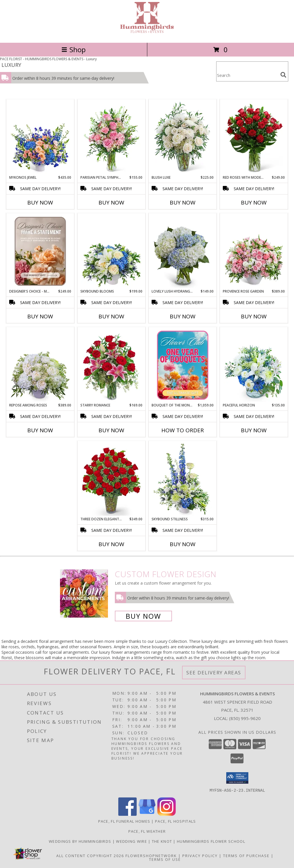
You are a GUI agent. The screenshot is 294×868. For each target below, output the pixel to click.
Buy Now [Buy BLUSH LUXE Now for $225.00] (183, 203)
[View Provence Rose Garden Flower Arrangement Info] (254, 251)
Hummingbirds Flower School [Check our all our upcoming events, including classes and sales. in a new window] (211, 841)
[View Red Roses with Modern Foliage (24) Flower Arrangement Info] (254, 137)
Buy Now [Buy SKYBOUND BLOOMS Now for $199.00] (111, 316)
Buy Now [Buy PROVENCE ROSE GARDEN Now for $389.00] (254, 316)
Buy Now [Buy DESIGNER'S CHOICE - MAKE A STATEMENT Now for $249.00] (40, 316)
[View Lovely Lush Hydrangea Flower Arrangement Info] (183, 251)
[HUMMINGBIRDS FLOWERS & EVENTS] (147, 34)
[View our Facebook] (127, 814)
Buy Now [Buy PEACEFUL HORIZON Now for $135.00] (254, 430)
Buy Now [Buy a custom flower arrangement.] (143, 616)
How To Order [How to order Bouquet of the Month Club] (183, 430)
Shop (73, 49)
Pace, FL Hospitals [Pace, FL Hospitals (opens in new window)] (175, 821)
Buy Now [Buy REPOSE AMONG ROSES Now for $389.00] (40, 430)
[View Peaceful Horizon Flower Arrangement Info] (254, 365)
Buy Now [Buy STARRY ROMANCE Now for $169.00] (111, 430)
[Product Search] (247, 75)
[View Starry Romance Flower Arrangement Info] (112, 365)
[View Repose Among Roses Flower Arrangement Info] (40, 365)
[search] (283, 75)
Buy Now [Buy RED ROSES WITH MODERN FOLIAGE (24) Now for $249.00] (254, 203)
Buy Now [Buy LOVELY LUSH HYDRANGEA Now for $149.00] (183, 316)
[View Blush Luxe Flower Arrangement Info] (183, 137)
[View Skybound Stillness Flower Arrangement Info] (183, 479)
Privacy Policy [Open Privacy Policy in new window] (200, 855)
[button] (237, 778)
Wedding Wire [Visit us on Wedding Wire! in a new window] (132, 841)
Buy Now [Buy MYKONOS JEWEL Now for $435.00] (40, 203)
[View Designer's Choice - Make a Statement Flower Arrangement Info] (40, 251)
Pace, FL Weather (147, 831)
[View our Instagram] (167, 814)
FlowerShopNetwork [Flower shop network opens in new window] (151, 855)
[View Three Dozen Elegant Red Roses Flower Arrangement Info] (112, 479)
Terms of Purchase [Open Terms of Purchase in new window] (246, 855)
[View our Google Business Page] (147, 814)
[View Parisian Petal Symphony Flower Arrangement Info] (112, 137)
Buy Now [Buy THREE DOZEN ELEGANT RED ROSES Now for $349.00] (111, 544)
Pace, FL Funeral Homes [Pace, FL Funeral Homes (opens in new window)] (124, 821)
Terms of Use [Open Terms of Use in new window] (165, 859)
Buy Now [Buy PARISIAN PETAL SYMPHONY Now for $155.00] (111, 203)
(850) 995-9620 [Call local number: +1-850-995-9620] (245, 718)
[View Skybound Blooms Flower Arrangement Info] (112, 251)
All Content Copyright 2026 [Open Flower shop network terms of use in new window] (90, 855)
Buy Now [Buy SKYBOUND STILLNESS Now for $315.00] (183, 544)
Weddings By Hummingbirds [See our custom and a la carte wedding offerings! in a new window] (81, 841)
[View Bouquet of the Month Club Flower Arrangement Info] (183, 365)
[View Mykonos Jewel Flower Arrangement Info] (40, 137)
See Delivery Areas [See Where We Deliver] (214, 673)
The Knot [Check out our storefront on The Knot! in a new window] (163, 841)
